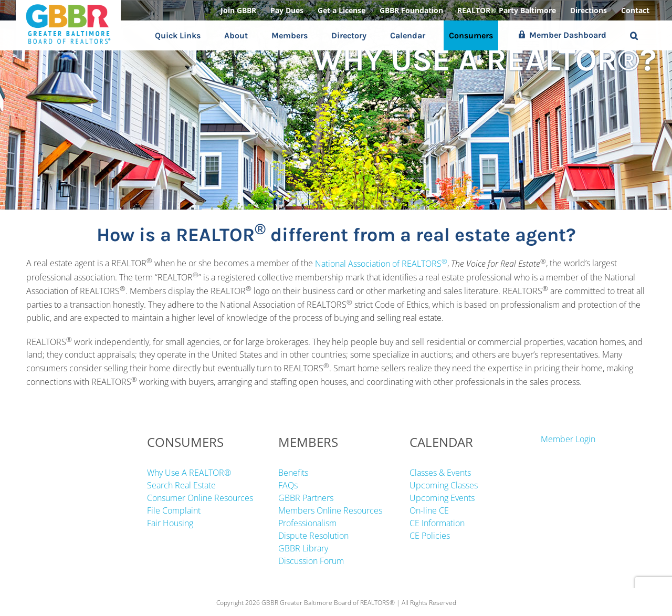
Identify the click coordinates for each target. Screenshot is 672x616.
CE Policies (430, 536)
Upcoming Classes (444, 485)
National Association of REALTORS (381, 264)
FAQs (288, 485)
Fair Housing (170, 523)
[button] (634, 35)
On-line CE (429, 510)
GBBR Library (303, 548)
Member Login (568, 439)
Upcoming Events (442, 498)
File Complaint (174, 510)
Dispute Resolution (313, 536)
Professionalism (307, 523)
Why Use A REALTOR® (189, 473)
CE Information (437, 523)
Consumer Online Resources (200, 498)
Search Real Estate (181, 485)
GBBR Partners (306, 498)
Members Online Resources (330, 510)
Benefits (293, 473)
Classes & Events (440, 473)
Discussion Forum (311, 561)
